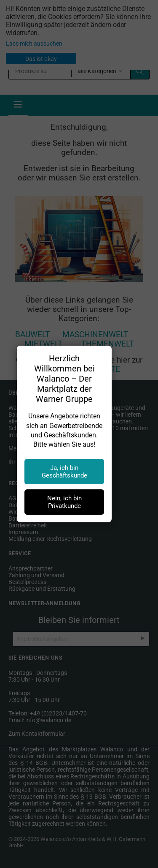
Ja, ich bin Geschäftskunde (64, 472)
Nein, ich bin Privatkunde (64, 502)
